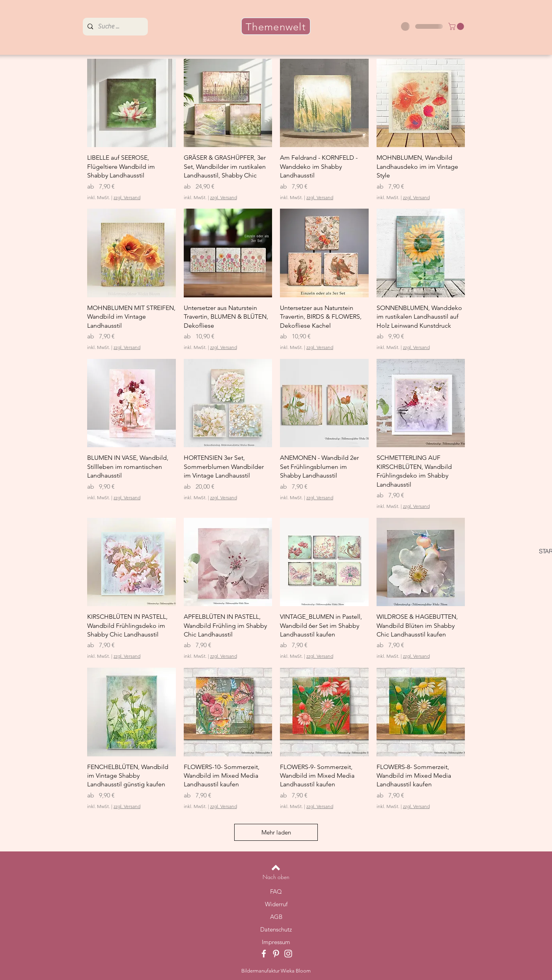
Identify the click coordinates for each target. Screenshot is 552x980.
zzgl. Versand (127, 197)
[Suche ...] (115, 27)
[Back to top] (276, 868)
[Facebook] (264, 954)
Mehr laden (276, 832)
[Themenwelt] (276, 26)
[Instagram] (288, 954)
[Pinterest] (276, 954)
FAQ (276, 891)
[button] (457, 26)
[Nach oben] (276, 877)
